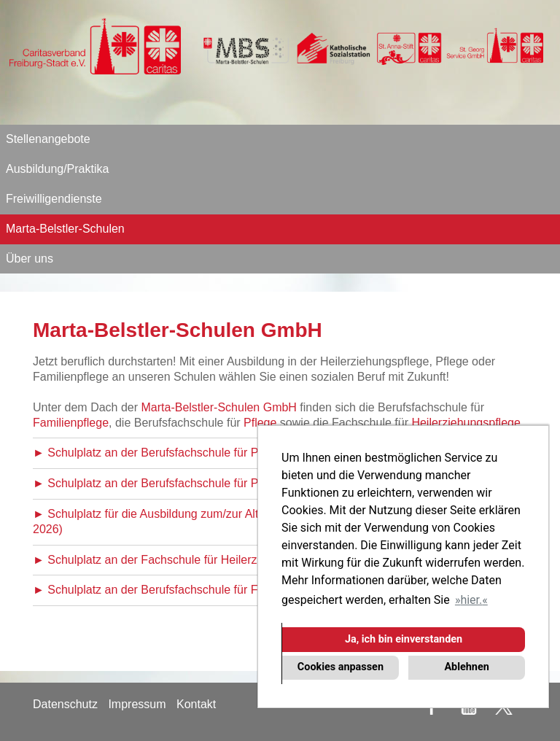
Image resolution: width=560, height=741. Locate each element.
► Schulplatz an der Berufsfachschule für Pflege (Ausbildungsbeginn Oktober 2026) (250, 453)
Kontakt (196, 704)
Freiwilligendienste (54, 199)
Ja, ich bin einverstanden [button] (404, 639)
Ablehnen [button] (466, 667)
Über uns (30, 259)
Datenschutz (65, 704)
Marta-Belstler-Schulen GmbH (219, 407)
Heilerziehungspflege (466, 423)
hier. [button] (471, 600)
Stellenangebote (48, 139)
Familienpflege (71, 423)
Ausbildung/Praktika (57, 169)
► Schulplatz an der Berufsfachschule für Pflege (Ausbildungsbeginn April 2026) (241, 483)
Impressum (137, 704)
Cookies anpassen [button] (341, 667)
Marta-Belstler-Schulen (65, 229)
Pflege (260, 423)
